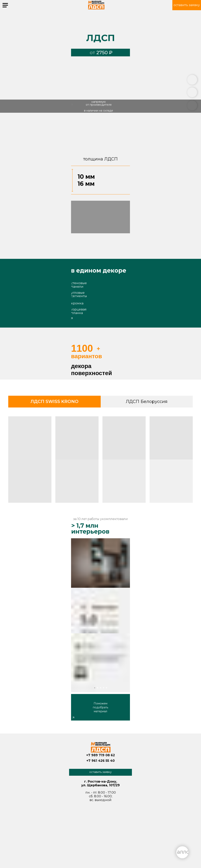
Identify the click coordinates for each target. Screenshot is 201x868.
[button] (187, 5)
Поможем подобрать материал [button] (100, 707)
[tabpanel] (100, 461)
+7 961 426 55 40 (100, 761)
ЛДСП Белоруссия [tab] (147, 401)
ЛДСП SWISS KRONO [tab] (54, 401)
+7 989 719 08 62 (100, 755)
